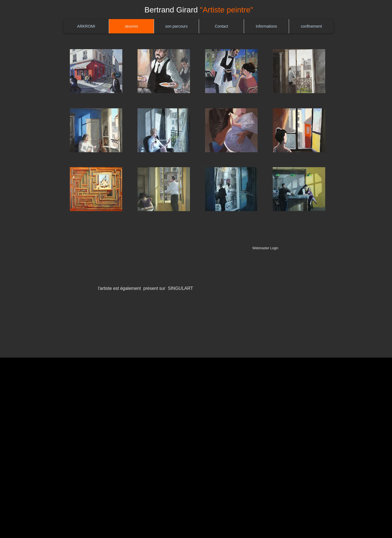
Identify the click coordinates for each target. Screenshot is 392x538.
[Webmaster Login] (265, 248)
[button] (96, 71)
